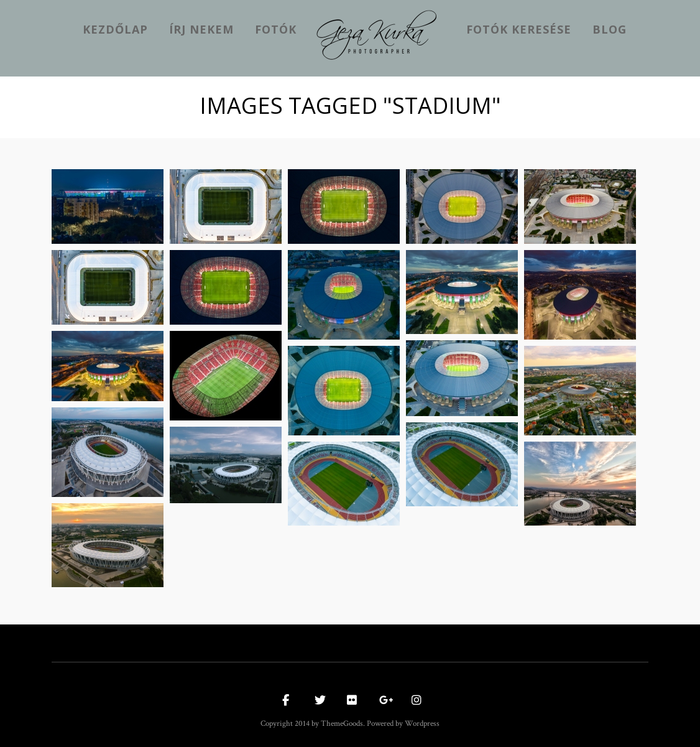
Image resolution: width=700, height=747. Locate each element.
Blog (610, 29)
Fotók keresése (519, 29)
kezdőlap (115, 29)
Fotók (276, 29)
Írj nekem (201, 29)
